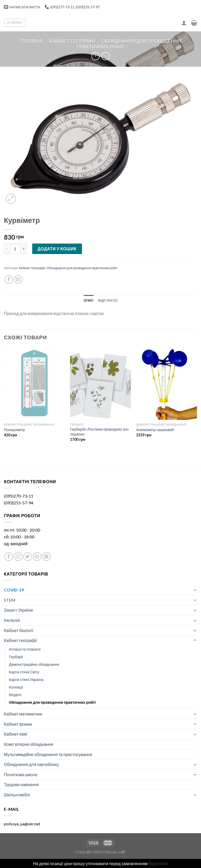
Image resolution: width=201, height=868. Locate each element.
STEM (10, 600)
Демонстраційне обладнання (34, 664)
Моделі (15, 695)
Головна (31, 41)
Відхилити (158, 863)
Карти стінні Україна (26, 680)
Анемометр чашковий (155, 430)
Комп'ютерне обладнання (29, 744)
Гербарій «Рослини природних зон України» (99, 432)
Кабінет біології (19, 630)
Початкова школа (21, 774)
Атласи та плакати (25, 649)
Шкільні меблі (17, 795)
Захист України (18, 610)
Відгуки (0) (108, 300)
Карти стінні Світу (24, 672)
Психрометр (15, 430)
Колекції (16, 687)
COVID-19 (14, 590)
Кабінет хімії (16, 734)
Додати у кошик (57, 249)
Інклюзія (12, 620)
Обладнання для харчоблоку (31, 764)
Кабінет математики (23, 714)
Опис (89, 300)
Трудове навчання (21, 784)
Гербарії (16, 657)
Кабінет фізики (18, 724)
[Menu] (15, 23)
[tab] (89, 300)
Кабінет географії (72, 41)
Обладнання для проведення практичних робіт (82, 268)
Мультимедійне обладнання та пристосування (48, 754)
